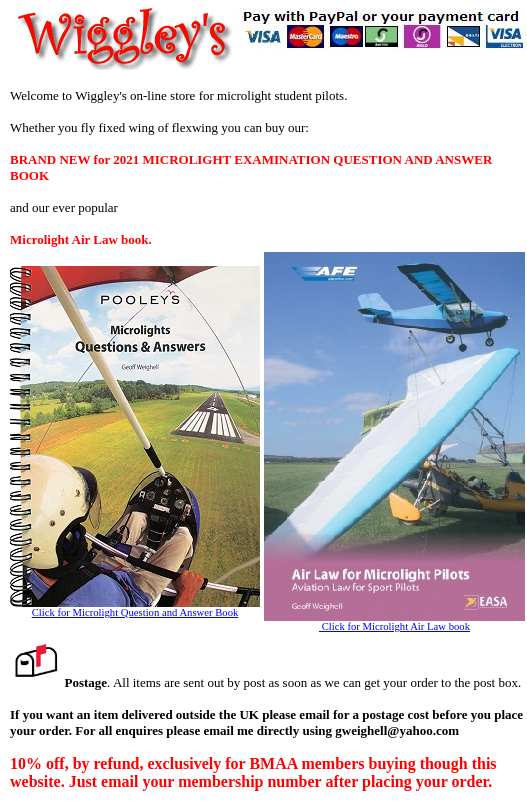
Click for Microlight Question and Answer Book (135, 612)
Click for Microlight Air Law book (394, 622)
